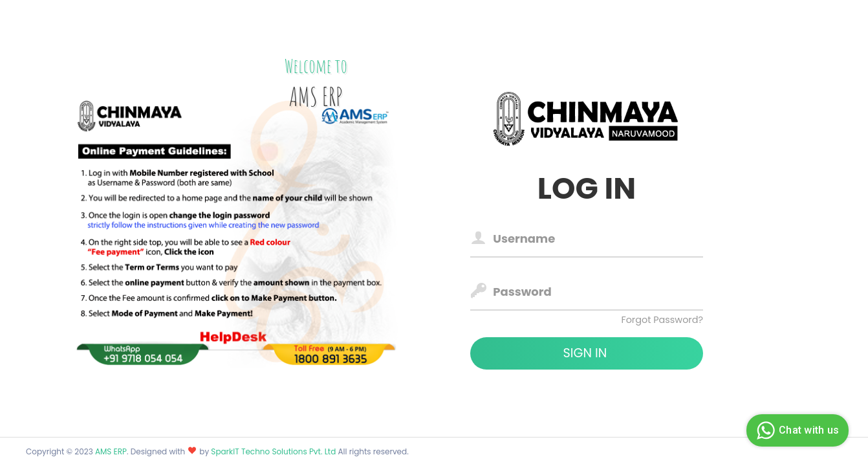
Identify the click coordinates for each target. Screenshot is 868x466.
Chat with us (796, 430)
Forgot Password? (662, 320)
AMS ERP (111, 451)
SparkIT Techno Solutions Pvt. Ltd (274, 451)
